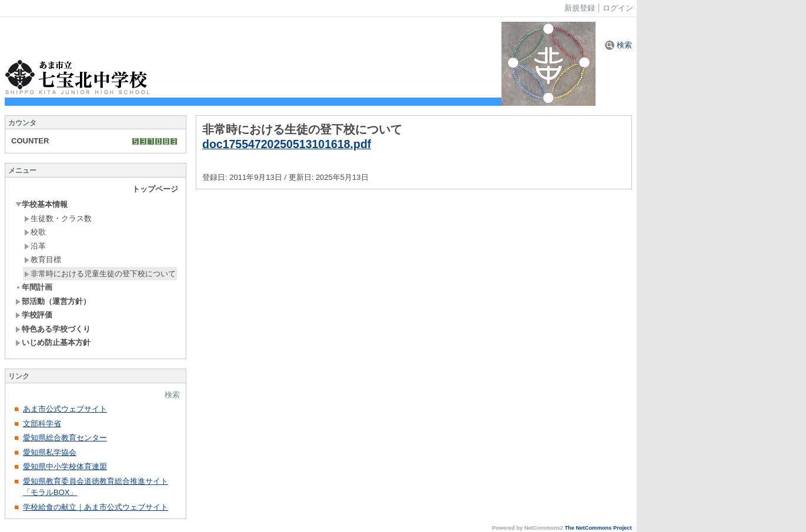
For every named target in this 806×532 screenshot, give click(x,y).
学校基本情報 (41, 204)
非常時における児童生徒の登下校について (100, 274)
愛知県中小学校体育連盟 (65, 466)
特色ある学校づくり (53, 329)
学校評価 (34, 315)
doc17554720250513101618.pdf (287, 144)
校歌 (35, 232)
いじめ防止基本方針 (53, 342)
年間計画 (34, 287)
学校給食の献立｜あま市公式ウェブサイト (96, 507)
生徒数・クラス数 (58, 218)
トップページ (155, 189)
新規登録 (580, 8)
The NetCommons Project (598, 528)
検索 (618, 45)
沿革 (35, 246)
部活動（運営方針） (53, 301)
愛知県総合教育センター (65, 438)
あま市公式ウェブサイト (65, 409)
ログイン (618, 8)
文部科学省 (42, 424)
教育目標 (43, 260)
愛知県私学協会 (50, 452)
